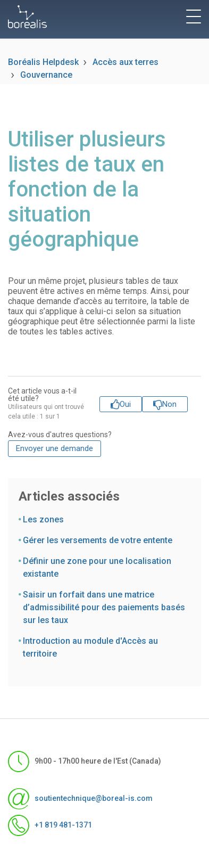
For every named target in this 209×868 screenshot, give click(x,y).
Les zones (43, 519)
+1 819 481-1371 (50, 825)
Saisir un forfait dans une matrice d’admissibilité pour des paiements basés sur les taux (104, 607)
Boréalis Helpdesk (43, 62)
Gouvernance (46, 75)
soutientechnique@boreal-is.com (80, 799)
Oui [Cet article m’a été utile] (125, 404)
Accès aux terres (126, 62)
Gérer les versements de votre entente (98, 540)
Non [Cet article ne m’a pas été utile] (169, 404)
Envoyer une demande (55, 448)
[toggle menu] (194, 17)
